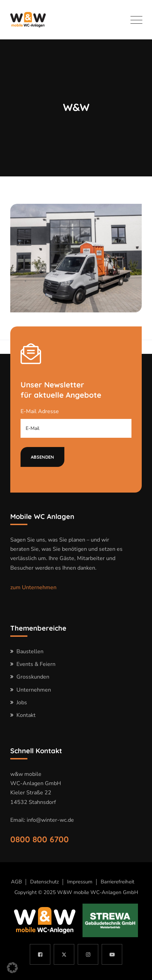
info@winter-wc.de (50, 820)
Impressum (80, 882)
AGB (16, 882)
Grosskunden (33, 677)
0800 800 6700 (40, 839)
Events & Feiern (36, 664)
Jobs (22, 703)
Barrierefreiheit (117, 882)
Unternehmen (34, 690)
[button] (12, 968)
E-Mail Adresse (40, 411)
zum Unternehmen (33, 587)
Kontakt (26, 715)
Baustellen (30, 652)
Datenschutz (45, 882)
